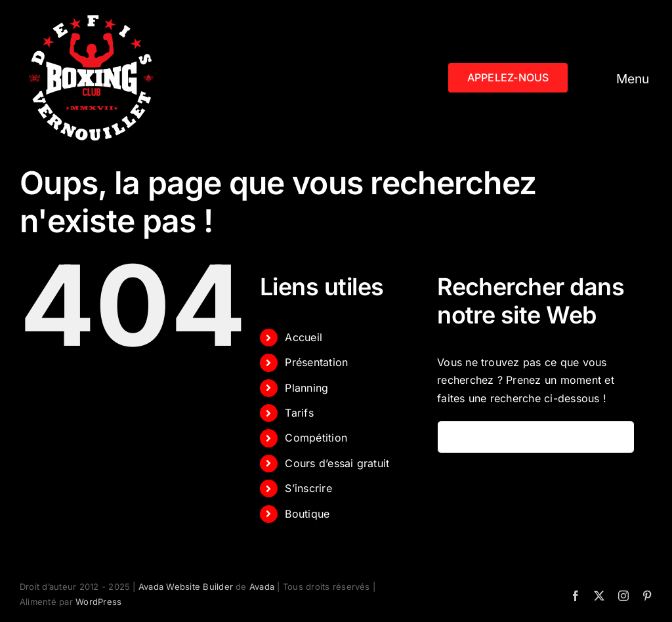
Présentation (316, 362)
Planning (306, 388)
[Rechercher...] (536, 437)
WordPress (98, 602)
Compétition (316, 438)
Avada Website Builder (186, 587)
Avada (262, 587)
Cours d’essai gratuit (337, 463)
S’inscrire (308, 488)
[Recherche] (453, 437)
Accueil (304, 337)
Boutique (307, 514)
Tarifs (299, 413)
